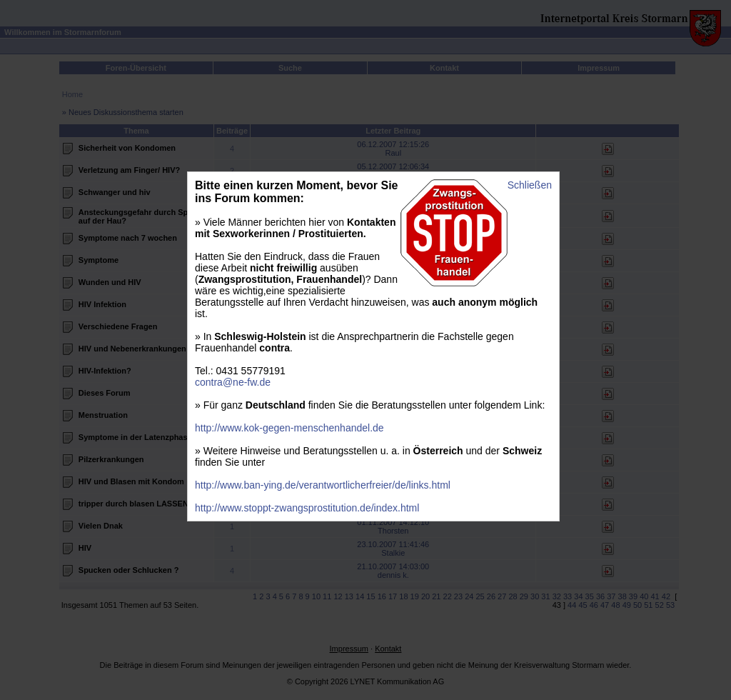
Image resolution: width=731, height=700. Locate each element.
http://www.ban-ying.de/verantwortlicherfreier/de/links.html (323, 485)
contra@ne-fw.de (233, 382)
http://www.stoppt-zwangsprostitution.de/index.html (307, 508)
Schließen (530, 185)
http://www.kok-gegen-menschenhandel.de (289, 428)
